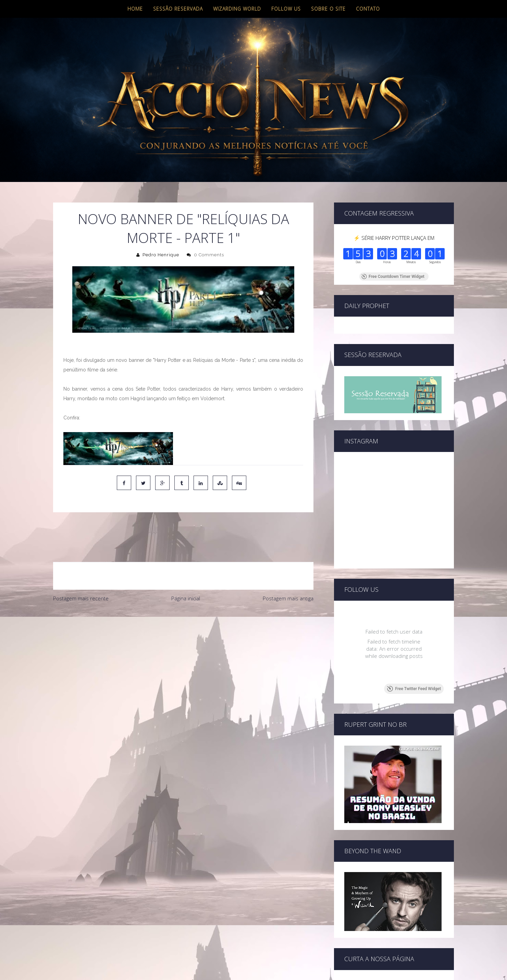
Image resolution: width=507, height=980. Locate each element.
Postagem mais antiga (288, 569)
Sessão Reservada (178, 9)
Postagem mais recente (81, 569)
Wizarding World (237, 9)
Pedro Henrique (161, 255)
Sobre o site (328, 9)
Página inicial (186, 569)
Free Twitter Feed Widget (414, 689)
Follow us (286, 9)
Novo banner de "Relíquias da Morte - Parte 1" (183, 228)
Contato (368, 9)
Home (135, 9)
